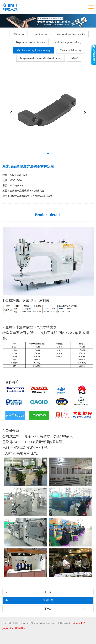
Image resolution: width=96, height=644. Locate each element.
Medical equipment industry (68, 42)
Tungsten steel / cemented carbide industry (41, 58)
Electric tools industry (71, 50)
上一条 (48, 592)
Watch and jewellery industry (71, 34)
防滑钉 (74, 58)
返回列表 (48, 600)
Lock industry (40, 34)
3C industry (19, 34)
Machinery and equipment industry (33, 50)
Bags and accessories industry (31, 42)
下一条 (48, 609)
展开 (94, 55)
